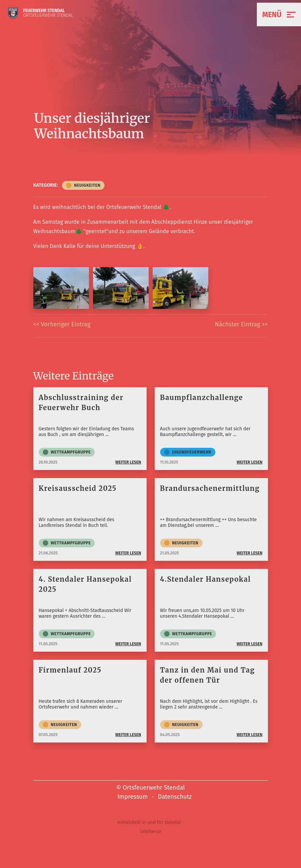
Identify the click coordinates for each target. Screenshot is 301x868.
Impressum (132, 797)
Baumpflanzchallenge (202, 397)
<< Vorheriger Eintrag (62, 324)
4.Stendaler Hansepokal (206, 579)
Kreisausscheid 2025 (78, 488)
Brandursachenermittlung (210, 488)
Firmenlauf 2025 (70, 670)
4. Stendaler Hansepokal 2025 (85, 584)
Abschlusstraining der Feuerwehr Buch (81, 403)
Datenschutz (175, 797)
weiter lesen (128, 462)
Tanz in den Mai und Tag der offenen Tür (208, 675)
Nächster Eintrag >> (241, 324)
